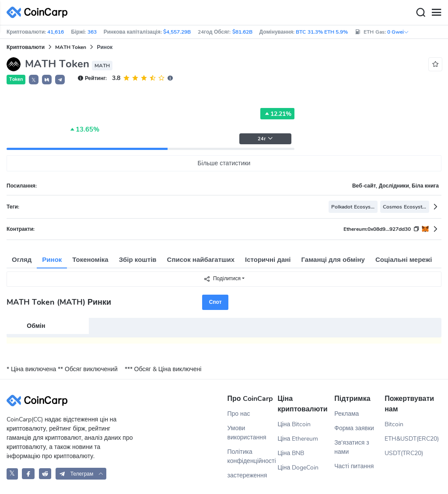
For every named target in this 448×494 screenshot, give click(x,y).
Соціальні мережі (404, 260)
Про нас (239, 414)
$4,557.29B (177, 32)
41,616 (56, 32)
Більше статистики (224, 163)
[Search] (420, 13)
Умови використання (247, 433)
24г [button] (265, 139)
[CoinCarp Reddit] (45, 474)
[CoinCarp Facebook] (28, 474)
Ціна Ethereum (298, 439)
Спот (215, 302)
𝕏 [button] (34, 80)
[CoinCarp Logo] (39, 12)
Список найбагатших (201, 260)
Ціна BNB (291, 453)
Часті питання (354, 466)
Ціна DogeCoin (298, 468)
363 (92, 32)
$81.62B (242, 32)
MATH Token (71, 47)
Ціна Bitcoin (294, 424)
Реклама (346, 414)
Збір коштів (138, 260)
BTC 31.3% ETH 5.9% (322, 32)
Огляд (22, 260)
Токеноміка (90, 260)
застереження (247, 475)
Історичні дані (268, 260)
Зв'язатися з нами (352, 447)
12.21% (277, 114)
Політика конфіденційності (252, 456)
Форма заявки (354, 428)
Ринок (52, 260)
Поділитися (222, 279)
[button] (47, 80)
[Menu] (436, 13)
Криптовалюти (26, 47)
